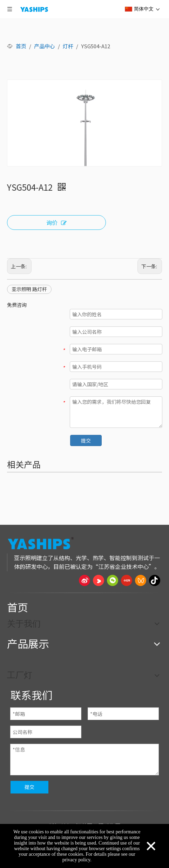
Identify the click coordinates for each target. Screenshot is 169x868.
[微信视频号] (141, 580)
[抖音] (155, 580)
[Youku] (99, 580)
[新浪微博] (84, 580)
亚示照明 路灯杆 (29, 289)
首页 (18, 607)
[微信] (113, 580)
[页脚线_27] (84, 592)
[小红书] (127, 580)
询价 (56, 223)
